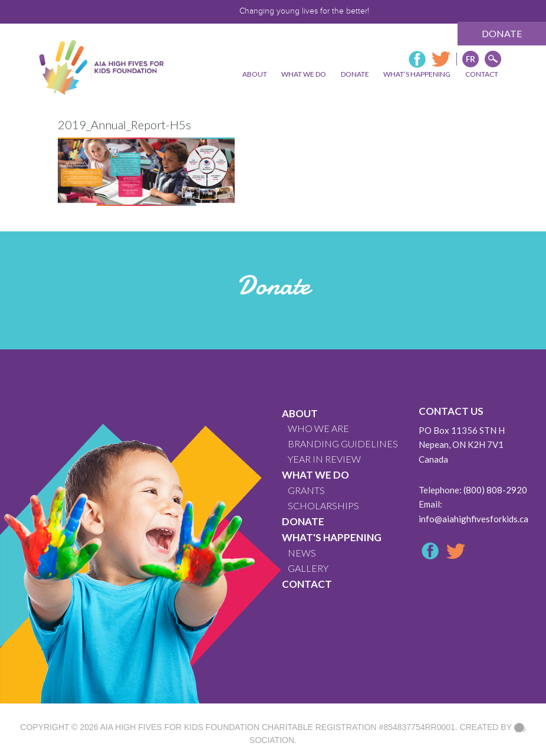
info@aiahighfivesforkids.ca (473, 519)
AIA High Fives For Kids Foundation (180, 727)
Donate (502, 33)
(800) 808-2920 (495, 490)
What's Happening (332, 537)
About (300, 413)
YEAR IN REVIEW (324, 459)
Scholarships (323, 505)
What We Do (315, 475)
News (302, 553)
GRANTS (306, 490)
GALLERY (308, 568)
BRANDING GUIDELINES (343, 444)
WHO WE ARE (318, 428)
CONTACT (307, 584)
